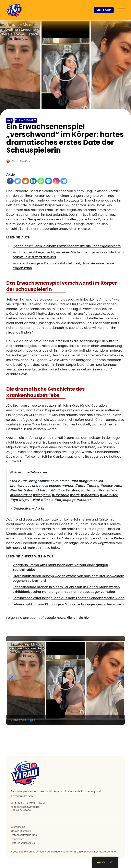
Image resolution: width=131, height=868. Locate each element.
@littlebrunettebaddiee (29, 472)
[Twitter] (18, 181)
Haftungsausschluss (23, 843)
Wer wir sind (18, 827)
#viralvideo (90, 495)
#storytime (42, 495)
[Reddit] (25, 181)
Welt (9, 120)
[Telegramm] (64, 181)
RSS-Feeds (104, 10)
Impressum (18, 839)
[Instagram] (56, 181)
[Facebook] (10, 181)
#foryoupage (65, 500)
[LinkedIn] (33, 181)
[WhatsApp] (41, 181)
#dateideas (108, 490)
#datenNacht (21, 495)
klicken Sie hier (78, 618)
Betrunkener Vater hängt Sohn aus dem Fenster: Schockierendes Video (69, 598)
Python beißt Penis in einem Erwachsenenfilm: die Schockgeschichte (67, 246)
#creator (84, 500)
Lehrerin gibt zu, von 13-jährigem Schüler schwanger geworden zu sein (68, 604)
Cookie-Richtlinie (21, 831)
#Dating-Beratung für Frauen (74, 490)
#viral (75, 495)
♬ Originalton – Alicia (27, 508)
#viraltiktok (109, 495)
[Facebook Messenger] (48, 181)
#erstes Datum (112, 486)
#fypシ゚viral (29, 500)
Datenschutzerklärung (24, 835)
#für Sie (47, 500)
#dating (93, 486)
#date (80, 486)
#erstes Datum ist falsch (30, 490)
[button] (11, 680)
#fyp (14, 500)
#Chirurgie (60, 495)
